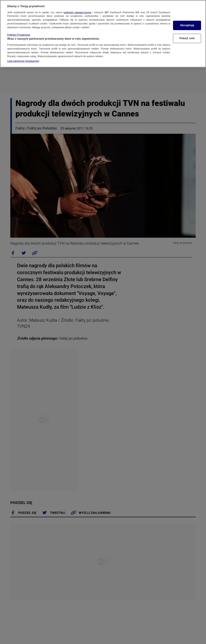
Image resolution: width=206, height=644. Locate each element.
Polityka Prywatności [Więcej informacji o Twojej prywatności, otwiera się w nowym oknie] (19, 35)
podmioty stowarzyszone (77, 12)
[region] (103, 34)
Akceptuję (187, 25)
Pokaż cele (187, 38)
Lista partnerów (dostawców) (23, 61)
